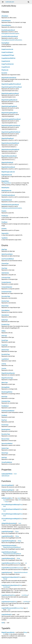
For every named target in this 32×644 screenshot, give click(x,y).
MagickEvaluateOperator (8, 373)
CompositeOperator (7, 287)
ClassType (4, 268)
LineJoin (4, 368)
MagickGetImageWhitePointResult (11, 132)
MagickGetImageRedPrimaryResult (11, 119)
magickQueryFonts (7, 595)
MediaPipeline (5, 188)
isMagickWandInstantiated (9, 523)
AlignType (4, 249)
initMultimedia (5, 498)
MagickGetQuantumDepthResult (10, 143)
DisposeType (5, 306)
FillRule (4, 331)
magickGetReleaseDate (8, 558)
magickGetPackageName (8, 541)
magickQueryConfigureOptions (10, 585)
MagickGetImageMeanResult (9, 100)
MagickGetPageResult (8, 138)
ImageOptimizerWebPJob (8, 58)
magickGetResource (7, 563)
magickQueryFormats (7, 602)
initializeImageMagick (7, 490)
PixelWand (4, 222)
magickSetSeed (6, 615)
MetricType (5, 383)
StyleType (4, 458)
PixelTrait (4, 420)
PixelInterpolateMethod (8, 411)
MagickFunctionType (7, 378)
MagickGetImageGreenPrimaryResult (12, 87)
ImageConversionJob (7, 49)
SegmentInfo (5, 233)
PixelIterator (5, 216)
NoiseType (4, 397)
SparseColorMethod (7, 444)
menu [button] (3, 2)
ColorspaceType (6, 278)
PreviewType (5, 425)
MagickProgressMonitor (8, 632)
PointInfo (4, 229)
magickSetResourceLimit (8, 608)
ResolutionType (6, 434)
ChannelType (5, 264)
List (4, 587)
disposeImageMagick (7, 485)
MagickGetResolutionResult (9, 156)
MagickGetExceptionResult (9, 78)
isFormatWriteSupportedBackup (10, 514)
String (21, 505)
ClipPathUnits (5, 273)
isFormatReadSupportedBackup (10, 505)
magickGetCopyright (7, 531)
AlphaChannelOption (7, 254)
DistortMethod (5, 310)
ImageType (5, 345)
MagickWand (5, 181)
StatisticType (5, 448)
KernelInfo (4, 73)
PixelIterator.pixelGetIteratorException (12, 208)
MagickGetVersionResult (8, 167)
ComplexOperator (6, 282)
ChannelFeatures (6, 21)
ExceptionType (5, 325)
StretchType (5, 453)
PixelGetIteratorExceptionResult (10, 205)
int (26, 563)
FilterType (4, 336)
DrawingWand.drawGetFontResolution (12, 40)
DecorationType (6, 296)
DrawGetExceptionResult (8, 30)
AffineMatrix (5, 16)
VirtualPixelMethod (7, 462)
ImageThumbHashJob (8, 64)
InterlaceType (5, 350)
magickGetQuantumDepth (9, 546)
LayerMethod (5, 359)
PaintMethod (5, 406)
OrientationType (6, 401)
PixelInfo (4, 211)
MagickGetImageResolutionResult (11, 126)
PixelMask (4, 415)
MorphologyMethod (7, 392)
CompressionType (6, 292)
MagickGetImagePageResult (9, 106)
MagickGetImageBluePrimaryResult (11, 84)
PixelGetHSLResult (7, 200)
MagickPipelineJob (7, 175)
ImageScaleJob (6, 61)
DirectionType (5, 301)
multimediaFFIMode (7, 474)
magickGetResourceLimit (8, 568)
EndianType (5, 320)
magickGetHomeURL (7, 536)
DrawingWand (5, 43)
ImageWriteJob (6, 67)
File (20, 500)
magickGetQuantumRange (9, 552)
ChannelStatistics (6, 25)
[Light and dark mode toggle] (29, 2)
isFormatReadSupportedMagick (10, 509)
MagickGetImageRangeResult (10, 113)
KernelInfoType (6, 354)
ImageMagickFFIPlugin (8, 55)
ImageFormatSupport (7, 52)
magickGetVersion (7, 572)
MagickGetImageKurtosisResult (10, 93)
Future (7, 502)
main (3, 623)
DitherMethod (5, 315)
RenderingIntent (6, 429)
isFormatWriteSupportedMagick (10, 519)
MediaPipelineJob (6, 191)
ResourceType (5, 439)
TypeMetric (5, 238)
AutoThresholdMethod (8, 259)
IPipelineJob (5, 70)
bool (15, 474)
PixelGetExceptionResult (8, 195)
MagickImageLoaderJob (8, 172)
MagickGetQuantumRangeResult (10, 150)
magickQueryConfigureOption (10, 577)
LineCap (4, 364)
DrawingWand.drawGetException (10, 33)
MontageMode (5, 387)
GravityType (5, 340)
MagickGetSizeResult (7, 162)
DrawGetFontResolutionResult (10, 36)
